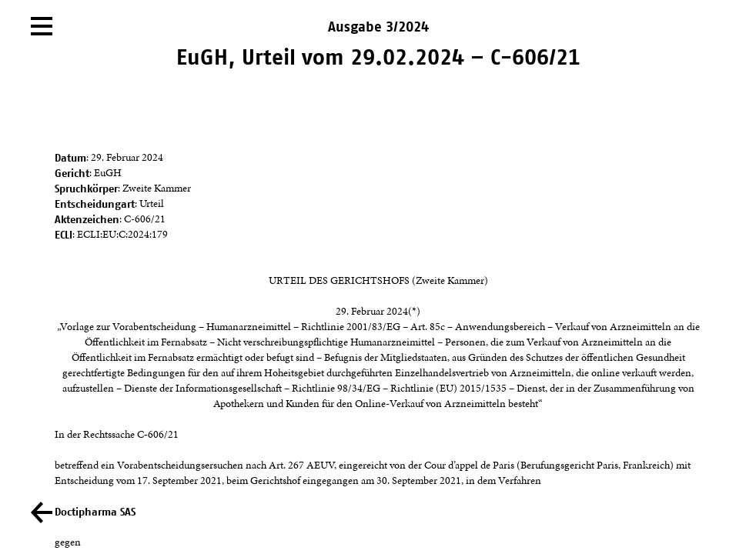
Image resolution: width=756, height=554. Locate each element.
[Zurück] (42, 512)
